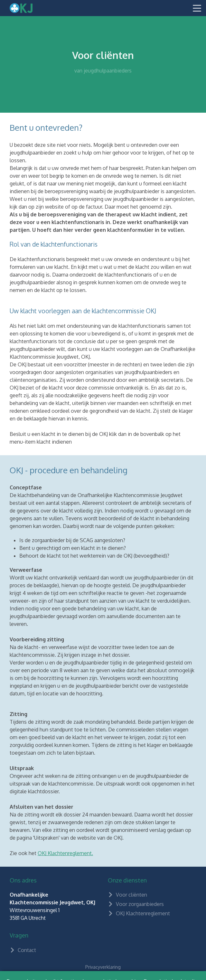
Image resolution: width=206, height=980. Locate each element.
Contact (23, 950)
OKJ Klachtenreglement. (65, 853)
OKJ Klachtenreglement (139, 913)
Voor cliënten (127, 895)
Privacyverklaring (103, 967)
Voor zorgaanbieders (136, 904)
